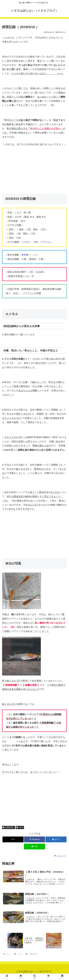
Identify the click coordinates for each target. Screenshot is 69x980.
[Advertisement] (34, 168)
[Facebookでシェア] (34, 839)
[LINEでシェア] (34, 847)
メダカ (20, 827)
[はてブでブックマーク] (56, 839)
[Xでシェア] (13, 839)
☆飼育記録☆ (9, 827)
